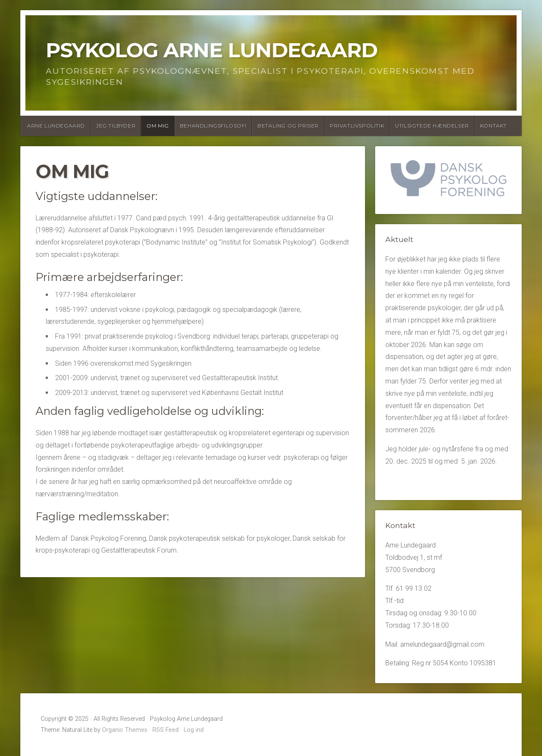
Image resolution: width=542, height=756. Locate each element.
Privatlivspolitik (357, 126)
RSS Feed (166, 730)
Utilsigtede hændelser (432, 126)
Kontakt (494, 126)
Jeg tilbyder (116, 126)
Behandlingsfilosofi (213, 126)
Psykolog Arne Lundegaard (212, 50)
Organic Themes (125, 730)
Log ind (194, 730)
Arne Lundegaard (56, 126)
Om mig (158, 126)
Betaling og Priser (288, 126)
